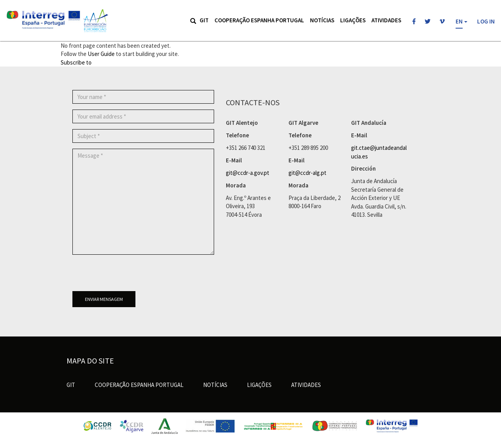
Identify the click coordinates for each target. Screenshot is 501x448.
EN (459, 21)
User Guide (101, 54)
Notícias (322, 20)
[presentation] (132, 276)
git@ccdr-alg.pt (307, 173)
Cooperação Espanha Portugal (259, 20)
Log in (486, 21)
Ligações (353, 20)
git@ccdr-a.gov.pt (248, 173)
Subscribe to (76, 62)
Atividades (386, 20)
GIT (204, 20)
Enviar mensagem (104, 299)
